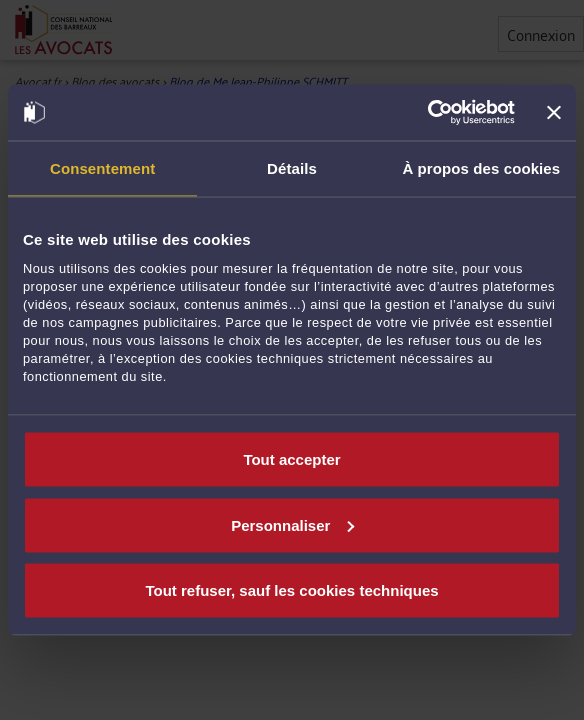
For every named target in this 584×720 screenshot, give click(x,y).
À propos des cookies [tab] (481, 167)
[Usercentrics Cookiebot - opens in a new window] (427, 113)
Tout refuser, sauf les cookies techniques (291, 590)
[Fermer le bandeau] (554, 112)
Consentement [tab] (102, 167)
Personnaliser (292, 524)
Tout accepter (291, 459)
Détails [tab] (292, 167)
